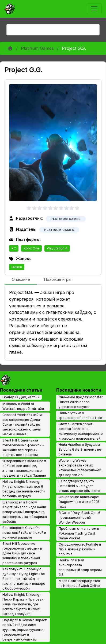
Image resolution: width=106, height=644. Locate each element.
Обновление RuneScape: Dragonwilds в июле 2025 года (79, 502)
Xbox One (31, 248)
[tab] (21, 280)
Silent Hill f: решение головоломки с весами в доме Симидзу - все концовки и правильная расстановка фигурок (22, 553)
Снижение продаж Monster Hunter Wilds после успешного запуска (81, 402)
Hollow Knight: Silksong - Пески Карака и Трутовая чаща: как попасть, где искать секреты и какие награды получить (23, 604)
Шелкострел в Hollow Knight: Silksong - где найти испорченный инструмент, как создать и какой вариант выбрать (25, 512)
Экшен (17, 267)
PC (14, 248)
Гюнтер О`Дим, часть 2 (21, 397)
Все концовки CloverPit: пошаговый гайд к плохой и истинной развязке (24, 533)
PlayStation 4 (57, 248)
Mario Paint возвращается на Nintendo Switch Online (79, 583)
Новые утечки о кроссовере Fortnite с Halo (80, 415)
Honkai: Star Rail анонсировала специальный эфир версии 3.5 (80, 567)
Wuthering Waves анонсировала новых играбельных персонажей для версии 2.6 (80, 468)
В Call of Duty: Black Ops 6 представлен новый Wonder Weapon (79, 518)
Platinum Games (37, 48)
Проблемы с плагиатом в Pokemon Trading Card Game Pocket (79, 533)
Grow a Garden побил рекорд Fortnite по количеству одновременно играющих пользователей (81, 431)
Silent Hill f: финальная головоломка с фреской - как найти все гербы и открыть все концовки (23, 448)
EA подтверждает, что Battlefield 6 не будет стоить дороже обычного (79, 486)
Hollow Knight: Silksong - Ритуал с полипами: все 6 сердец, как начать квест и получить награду (24, 489)
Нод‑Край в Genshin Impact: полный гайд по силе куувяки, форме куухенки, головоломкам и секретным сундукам (25, 630)
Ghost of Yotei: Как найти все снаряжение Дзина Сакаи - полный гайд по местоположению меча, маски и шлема (22, 424)
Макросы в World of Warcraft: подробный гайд (23, 406)
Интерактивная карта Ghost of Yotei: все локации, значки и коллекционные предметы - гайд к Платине (24, 468)
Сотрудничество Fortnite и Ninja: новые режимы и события (80, 549)
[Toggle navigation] (94, 9)
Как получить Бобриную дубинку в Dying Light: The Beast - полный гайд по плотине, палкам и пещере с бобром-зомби (24, 579)
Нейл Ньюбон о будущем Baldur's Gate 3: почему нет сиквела (81, 449)
